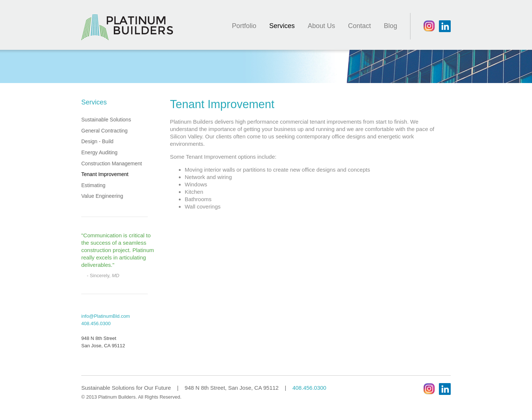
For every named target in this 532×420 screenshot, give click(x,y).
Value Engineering (102, 196)
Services (282, 26)
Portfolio (244, 26)
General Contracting (104, 131)
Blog (391, 26)
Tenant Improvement (105, 174)
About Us (321, 26)
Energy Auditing (99, 152)
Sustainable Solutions (106, 120)
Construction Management (112, 163)
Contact (359, 26)
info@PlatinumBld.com (106, 316)
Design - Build (97, 141)
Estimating (93, 185)
